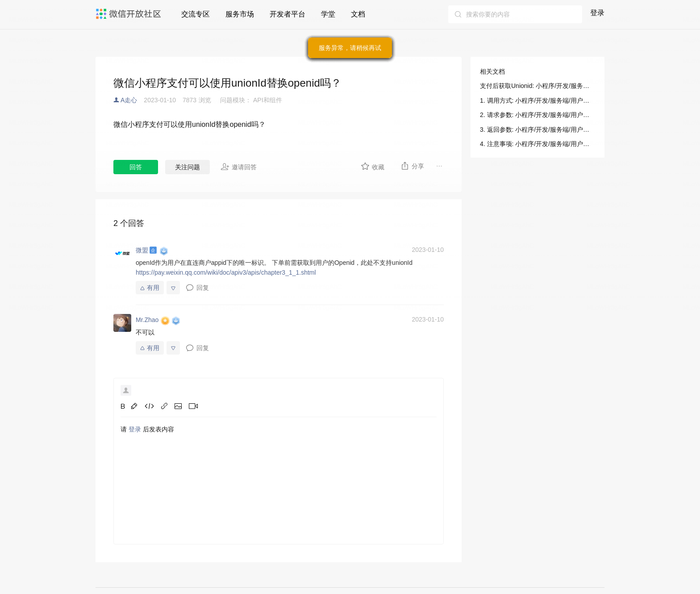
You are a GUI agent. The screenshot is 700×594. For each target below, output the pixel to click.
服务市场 (240, 14)
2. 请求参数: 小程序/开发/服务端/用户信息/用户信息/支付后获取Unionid (537, 115)
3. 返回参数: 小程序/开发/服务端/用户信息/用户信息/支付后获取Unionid (537, 130)
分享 (412, 166)
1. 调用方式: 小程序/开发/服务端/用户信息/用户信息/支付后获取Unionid (537, 100)
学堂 (328, 14)
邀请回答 (239, 167)
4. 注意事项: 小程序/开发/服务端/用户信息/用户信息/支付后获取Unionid (537, 144)
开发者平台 (287, 14)
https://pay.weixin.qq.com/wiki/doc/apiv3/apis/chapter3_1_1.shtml (226, 272)
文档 (358, 14)
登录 (597, 13)
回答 (136, 167)
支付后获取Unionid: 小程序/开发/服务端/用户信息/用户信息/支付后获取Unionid (537, 86)
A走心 (129, 100)
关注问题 (187, 167)
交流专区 (196, 14)
